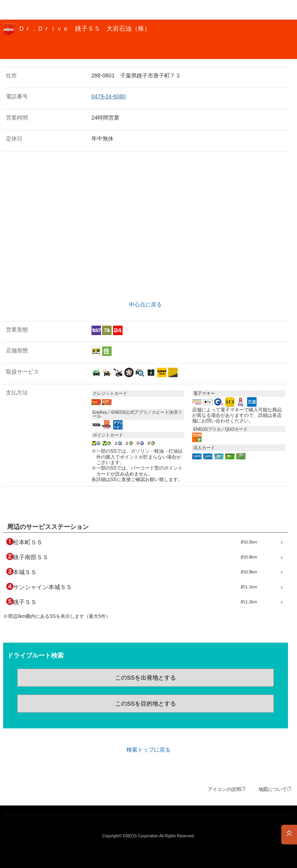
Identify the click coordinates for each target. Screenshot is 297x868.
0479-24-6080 (109, 96)
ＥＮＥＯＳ (26, 10)
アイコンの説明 (224, 789)
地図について (273, 789)
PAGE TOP (289, 835)
